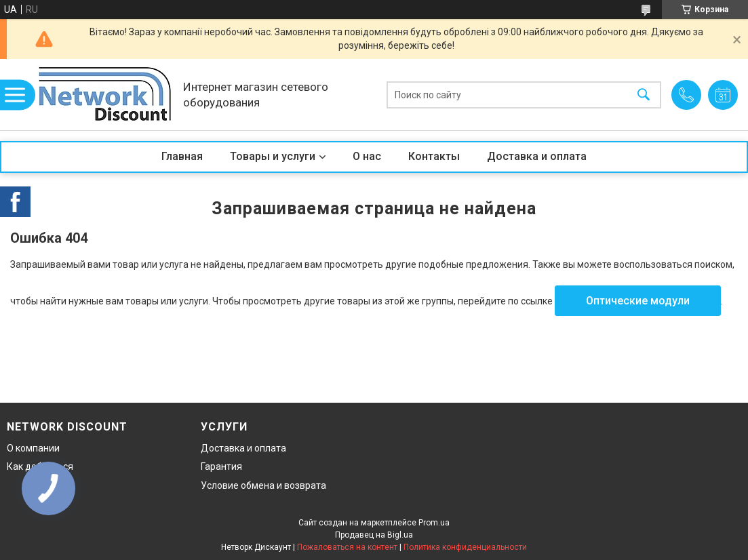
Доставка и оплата (537, 156)
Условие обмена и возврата (263, 485)
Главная (182, 156)
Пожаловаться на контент (347, 547)
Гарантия (221, 466)
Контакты (434, 156)
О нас (367, 156)
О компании (33, 448)
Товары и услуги (273, 156)
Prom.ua (434, 523)
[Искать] (644, 95)
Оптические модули (638, 301)
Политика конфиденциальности (465, 547)
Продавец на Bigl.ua (374, 535)
